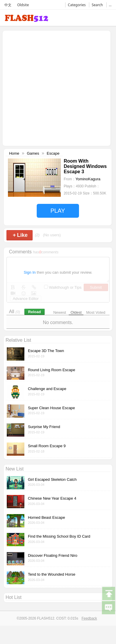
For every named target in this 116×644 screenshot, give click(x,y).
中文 (8, 5)
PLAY (58, 211)
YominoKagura (88, 179)
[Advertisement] (55, 88)
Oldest (76, 312)
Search (97, 5)
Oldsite (23, 5)
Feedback (89, 618)
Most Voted (96, 312)
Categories (77, 5)
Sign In (30, 272)
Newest (59, 312)
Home (14, 153)
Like (20, 235)
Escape (53, 153)
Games (33, 153)
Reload (35, 312)
